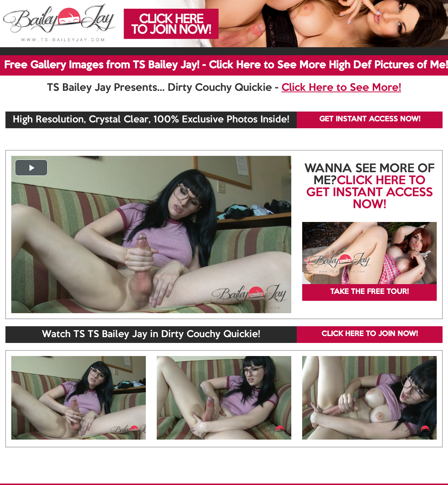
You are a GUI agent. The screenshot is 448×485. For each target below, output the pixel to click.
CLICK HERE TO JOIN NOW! (370, 334)
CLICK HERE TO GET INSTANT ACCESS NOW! (369, 193)
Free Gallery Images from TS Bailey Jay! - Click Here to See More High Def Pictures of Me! (226, 65)
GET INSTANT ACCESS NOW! (370, 120)
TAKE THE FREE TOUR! (369, 292)
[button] (31, 168)
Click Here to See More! (341, 88)
